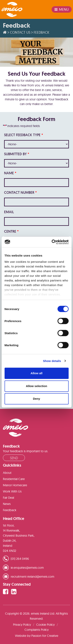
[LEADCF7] (36, 202)
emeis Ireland (12, 9)
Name (10, 173)
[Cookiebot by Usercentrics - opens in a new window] (52, 242)
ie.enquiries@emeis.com (27, 568)
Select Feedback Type (24, 135)
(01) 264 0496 (20, 559)
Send (14, 458)
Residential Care (14, 479)
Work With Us (12, 491)
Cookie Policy (45, 625)
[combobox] (36, 144)
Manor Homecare (15, 485)
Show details (52, 361)
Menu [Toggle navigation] (62, 9)
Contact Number (20, 192)
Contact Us (20, 32)
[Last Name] (36, 183)
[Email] (36, 221)
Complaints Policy (37, 630)
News (7, 504)
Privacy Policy (22, 625)
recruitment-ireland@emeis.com (33, 577)
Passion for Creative (45, 636)
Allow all (36, 373)
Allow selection (36, 386)
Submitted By (17, 154)
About (7, 473)
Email (9, 212)
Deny (36, 399)
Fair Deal (8, 498)
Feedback (10, 510)
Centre (11, 231)
